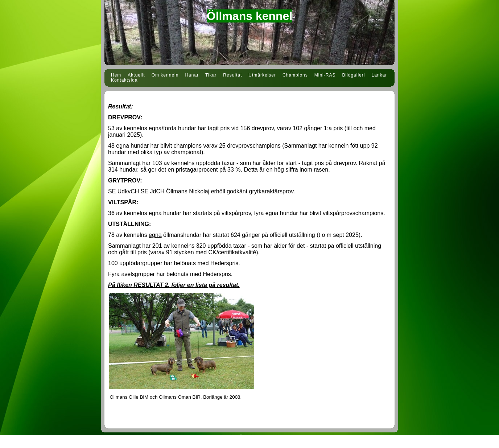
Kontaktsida (124, 80)
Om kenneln (165, 75)
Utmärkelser (262, 75)
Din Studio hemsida (249, 444)
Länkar (379, 75)
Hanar (192, 75)
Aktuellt (136, 75)
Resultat (232, 75)
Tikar (211, 75)
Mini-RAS (325, 75)
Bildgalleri (353, 75)
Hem (116, 75)
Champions (295, 75)
